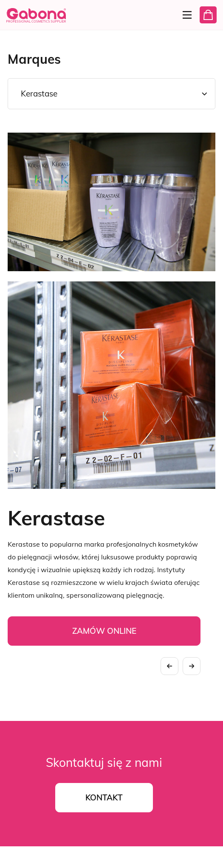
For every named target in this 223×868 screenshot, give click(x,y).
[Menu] (185, 15)
